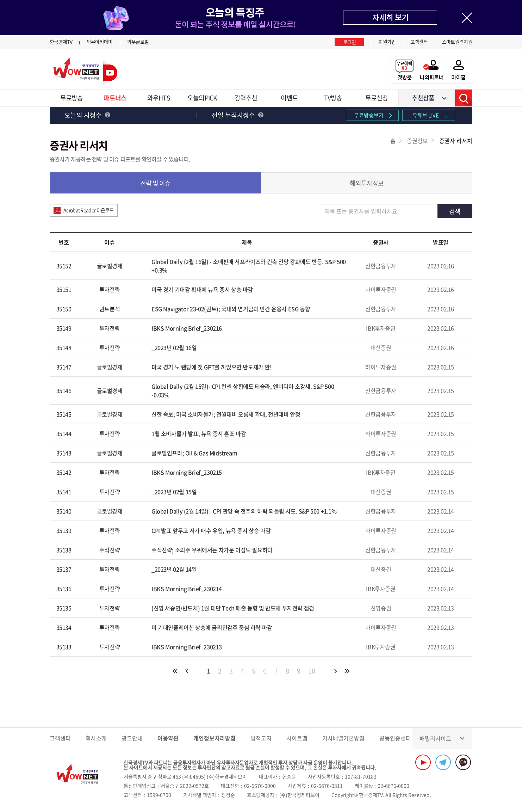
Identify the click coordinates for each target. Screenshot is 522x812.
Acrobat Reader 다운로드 (89, 210)
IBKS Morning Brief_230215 (187, 472)
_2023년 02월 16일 (174, 347)
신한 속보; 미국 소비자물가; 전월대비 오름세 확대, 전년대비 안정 (226, 414)
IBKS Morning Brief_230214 (187, 589)
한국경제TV (61, 42)
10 (312, 671)
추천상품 (423, 98)
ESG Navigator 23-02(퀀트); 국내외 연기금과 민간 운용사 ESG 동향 (231, 309)
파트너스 (115, 98)
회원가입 (387, 42)
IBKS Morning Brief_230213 (187, 647)
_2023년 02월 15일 (174, 492)
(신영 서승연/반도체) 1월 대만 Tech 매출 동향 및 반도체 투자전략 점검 (233, 608)
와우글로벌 (138, 42)
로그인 (350, 42)
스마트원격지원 (457, 42)
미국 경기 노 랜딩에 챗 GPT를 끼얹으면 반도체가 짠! (212, 367)
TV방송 (333, 98)
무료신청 (377, 98)
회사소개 (96, 738)
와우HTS (159, 98)
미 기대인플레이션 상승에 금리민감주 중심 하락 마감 (212, 627)
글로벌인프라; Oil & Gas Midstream (194, 453)
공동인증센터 (395, 738)
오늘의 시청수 (87, 115)
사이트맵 (297, 738)
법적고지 (261, 738)
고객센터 (419, 42)
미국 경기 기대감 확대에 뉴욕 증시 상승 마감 (202, 289)
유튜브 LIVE (426, 115)
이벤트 (289, 98)
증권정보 (417, 141)
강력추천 (246, 98)
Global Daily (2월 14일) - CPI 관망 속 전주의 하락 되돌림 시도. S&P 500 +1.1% (244, 511)
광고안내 (132, 738)
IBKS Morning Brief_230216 (187, 328)
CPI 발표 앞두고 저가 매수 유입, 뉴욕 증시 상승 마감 (211, 530)
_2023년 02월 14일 (174, 569)
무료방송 (72, 98)
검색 (464, 98)
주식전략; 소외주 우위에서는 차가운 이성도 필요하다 (212, 550)
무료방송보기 (369, 115)
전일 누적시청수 (238, 115)
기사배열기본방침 (343, 738)
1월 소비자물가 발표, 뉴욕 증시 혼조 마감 (199, 433)
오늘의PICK (202, 98)
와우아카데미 (100, 42)
